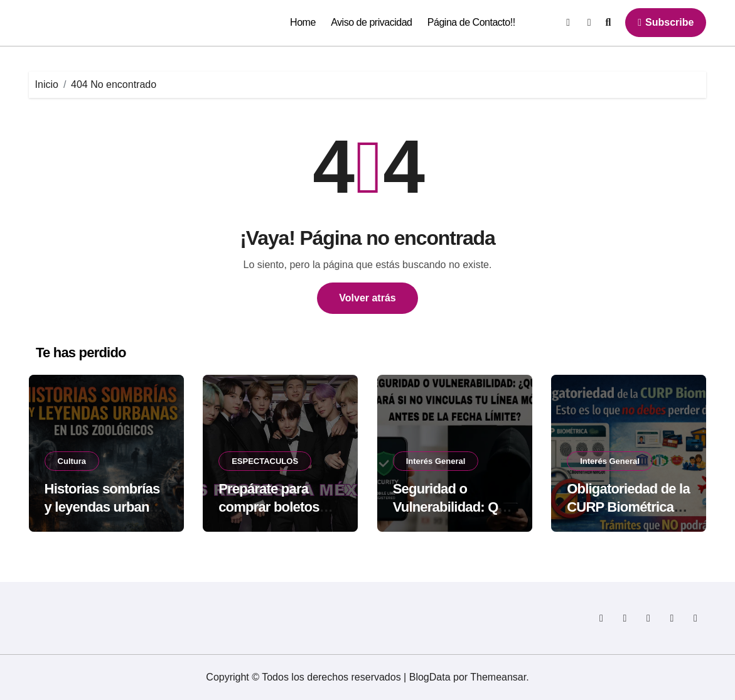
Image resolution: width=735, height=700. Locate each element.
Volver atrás (367, 298)
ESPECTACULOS (265, 461)
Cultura (72, 461)
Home (303, 22)
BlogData (430, 677)
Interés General (436, 461)
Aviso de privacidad (371, 22)
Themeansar (498, 677)
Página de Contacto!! (471, 22)
